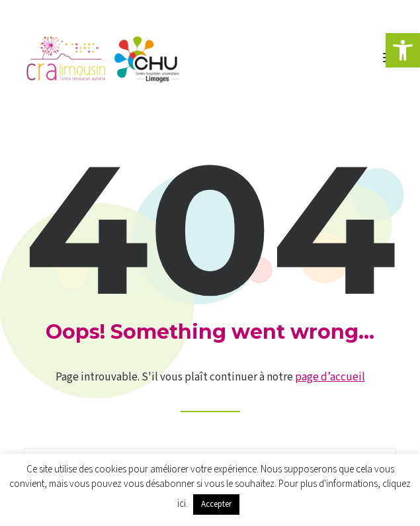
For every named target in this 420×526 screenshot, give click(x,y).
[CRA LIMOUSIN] (103, 58)
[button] (403, 50)
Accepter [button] (216, 504)
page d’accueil (330, 377)
